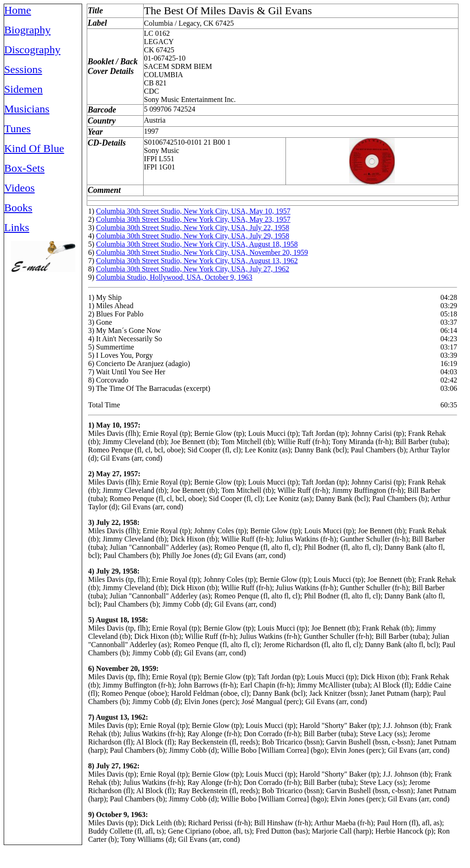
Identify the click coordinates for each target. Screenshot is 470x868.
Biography (27, 30)
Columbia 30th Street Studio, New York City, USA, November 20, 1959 (202, 252)
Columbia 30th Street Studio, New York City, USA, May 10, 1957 (193, 211)
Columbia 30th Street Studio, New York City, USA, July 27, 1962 (193, 269)
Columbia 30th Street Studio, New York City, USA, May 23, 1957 (193, 219)
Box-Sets (24, 168)
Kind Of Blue (34, 148)
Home (18, 10)
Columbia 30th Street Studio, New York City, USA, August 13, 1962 (197, 261)
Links (17, 227)
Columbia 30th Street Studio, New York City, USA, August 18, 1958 (197, 244)
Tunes (17, 129)
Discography (32, 50)
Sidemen (23, 89)
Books (18, 208)
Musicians (27, 109)
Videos (20, 188)
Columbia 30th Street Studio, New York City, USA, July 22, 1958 (193, 228)
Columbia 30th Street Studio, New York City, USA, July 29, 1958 (193, 236)
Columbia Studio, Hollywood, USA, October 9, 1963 (174, 277)
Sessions (23, 69)
